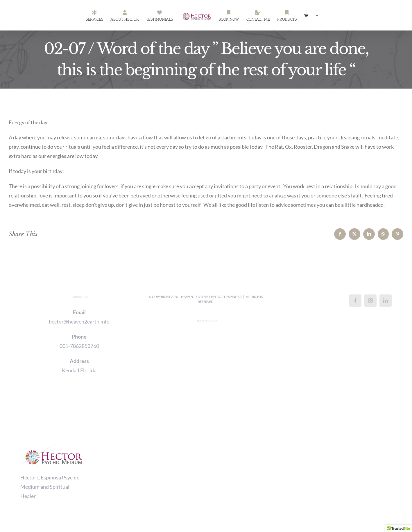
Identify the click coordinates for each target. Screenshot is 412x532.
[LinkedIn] (386, 301)
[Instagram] (370, 301)
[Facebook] (355, 301)
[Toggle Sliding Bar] (317, 15)
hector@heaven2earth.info (79, 321)
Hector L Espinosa (226, 297)
